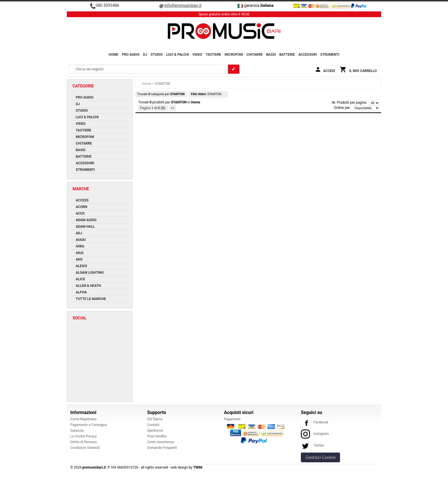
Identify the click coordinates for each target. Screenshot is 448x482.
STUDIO (157, 55)
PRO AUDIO (131, 55)
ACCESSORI (308, 55)
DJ (145, 55)
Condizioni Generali (85, 448)
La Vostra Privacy (83, 436)
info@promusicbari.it (183, 5)
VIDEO (197, 55)
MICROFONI (234, 55)
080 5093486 (107, 5)
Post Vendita (157, 436)
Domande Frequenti (162, 448)
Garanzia (77, 431)
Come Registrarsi (83, 419)
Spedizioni (155, 431)
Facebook (315, 422)
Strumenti (330, 55)
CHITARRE (255, 55)
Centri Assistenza (160, 442)
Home (113, 55)
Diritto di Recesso (84, 442)
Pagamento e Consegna (89, 425)
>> (172, 108)
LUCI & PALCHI (177, 55)
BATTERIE (287, 55)
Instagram (315, 434)
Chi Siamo (155, 419)
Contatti (153, 425)
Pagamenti (232, 419)
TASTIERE (213, 55)
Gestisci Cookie (320, 457)
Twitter (312, 445)
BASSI (271, 55)
